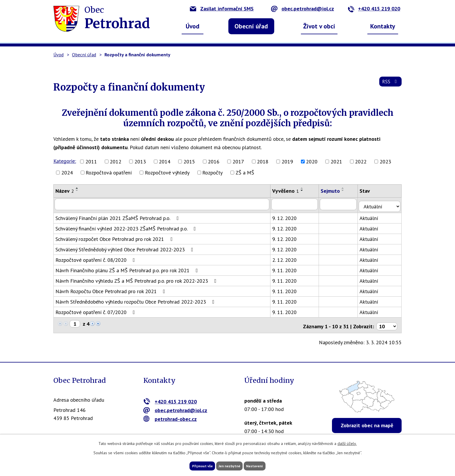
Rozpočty (212, 173)
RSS (390, 85)
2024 (67, 173)
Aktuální (374, 216)
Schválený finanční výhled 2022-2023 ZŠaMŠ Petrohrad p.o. (127, 226)
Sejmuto (335, 191)
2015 (189, 162)
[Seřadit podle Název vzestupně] (77, 188)
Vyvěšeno (289, 191)
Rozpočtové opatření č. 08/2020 (96, 258)
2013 (140, 162)
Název (65, 191)
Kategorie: (65, 161)
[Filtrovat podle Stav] (382, 204)
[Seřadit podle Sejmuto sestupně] (347, 190)
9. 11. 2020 (288, 268)
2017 (238, 162)
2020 (312, 162)
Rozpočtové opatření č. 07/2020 (96, 310)
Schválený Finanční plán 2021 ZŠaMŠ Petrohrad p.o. (118, 216)
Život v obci (319, 26)
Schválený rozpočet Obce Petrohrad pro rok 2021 (115, 237)
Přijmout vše (192, 465)
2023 (385, 162)
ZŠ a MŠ (245, 173)
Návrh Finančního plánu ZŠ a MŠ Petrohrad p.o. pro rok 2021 (128, 268)
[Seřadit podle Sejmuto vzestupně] (347, 188)
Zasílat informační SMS (222, 9)
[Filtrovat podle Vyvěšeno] (298, 204)
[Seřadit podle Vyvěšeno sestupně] (306, 190)
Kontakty (383, 26)
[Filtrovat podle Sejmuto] (343, 204)
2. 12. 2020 (288, 258)
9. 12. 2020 (288, 216)
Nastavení (265, 465)
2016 (214, 162)
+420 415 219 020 (374, 9)
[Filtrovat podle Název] (164, 204)
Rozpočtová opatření (109, 173)
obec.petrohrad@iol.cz (303, 9)
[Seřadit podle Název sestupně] (77, 190)
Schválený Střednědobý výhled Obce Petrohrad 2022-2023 (126, 247)
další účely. (347, 442)
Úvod (193, 26)
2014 (165, 162)
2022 (361, 162)
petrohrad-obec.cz (170, 414)
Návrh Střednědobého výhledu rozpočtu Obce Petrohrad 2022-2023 (136, 299)
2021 (336, 162)
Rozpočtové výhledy (167, 173)
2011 (91, 162)
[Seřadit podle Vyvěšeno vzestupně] (306, 188)
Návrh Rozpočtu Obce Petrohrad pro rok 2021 (111, 289)
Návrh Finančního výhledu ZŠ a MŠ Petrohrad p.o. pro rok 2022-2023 (137, 278)
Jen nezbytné (230, 465)
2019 (287, 162)
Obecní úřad (251, 26)
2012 (115, 162)
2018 (263, 162)
